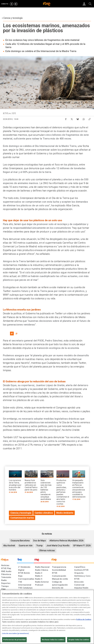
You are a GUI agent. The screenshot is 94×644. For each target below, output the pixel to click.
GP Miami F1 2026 (82, 545)
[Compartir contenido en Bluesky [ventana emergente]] (78, 119)
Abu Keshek (9, 545)
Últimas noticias (47, 550)
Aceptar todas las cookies (79, 640)
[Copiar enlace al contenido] (90, 119)
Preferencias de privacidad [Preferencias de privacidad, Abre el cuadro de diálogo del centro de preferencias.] (14, 640)
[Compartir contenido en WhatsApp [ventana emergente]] (84, 119)
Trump (39, 545)
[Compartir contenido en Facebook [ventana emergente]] (66, 119)
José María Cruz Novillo (58, 545)
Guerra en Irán (26, 545)
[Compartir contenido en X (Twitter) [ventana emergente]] (72, 119)
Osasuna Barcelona (20, 541)
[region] (47, 617)
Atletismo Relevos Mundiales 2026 (67, 541)
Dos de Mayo (40, 541)
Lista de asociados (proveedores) (15, 633)
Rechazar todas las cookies (53, 640)
